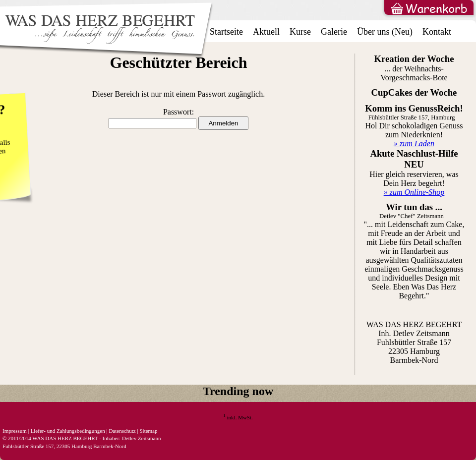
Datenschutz (122, 431)
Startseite (226, 32)
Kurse (300, 32)
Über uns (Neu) (385, 32)
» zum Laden (414, 144)
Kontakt (437, 32)
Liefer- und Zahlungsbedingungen (68, 431)
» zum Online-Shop (414, 192)
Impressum (15, 431)
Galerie (334, 32)
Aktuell (266, 32)
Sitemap (148, 431)
